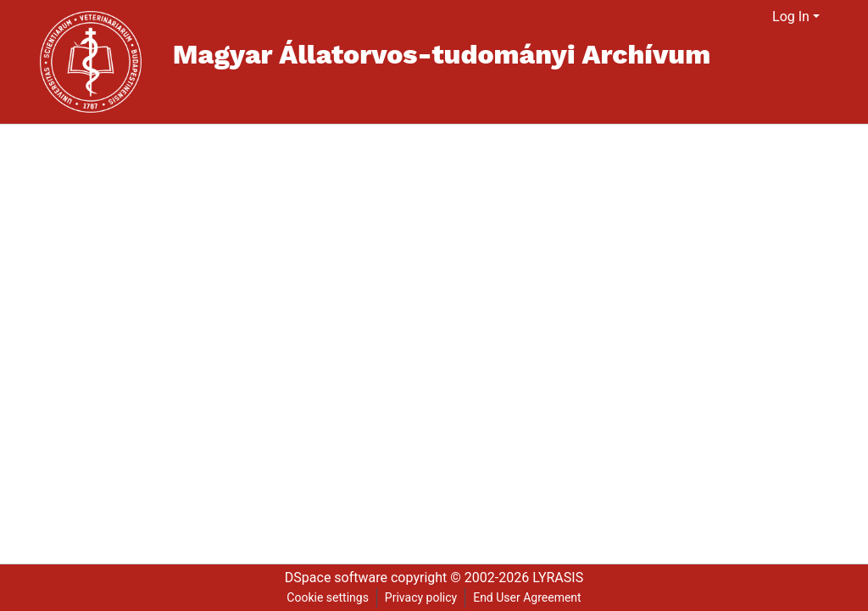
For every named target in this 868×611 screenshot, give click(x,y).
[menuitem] (760, 17)
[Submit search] (739, 17)
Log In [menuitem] (791, 17)
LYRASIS (558, 578)
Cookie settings (328, 597)
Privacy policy (421, 597)
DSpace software (336, 578)
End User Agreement (527, 597)
